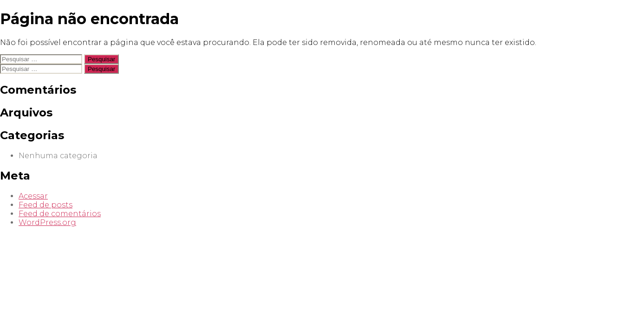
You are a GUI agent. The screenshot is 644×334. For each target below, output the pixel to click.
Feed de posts (46, 205)
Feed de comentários (60, 214)
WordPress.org (47, 222)
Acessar (33, 196)
